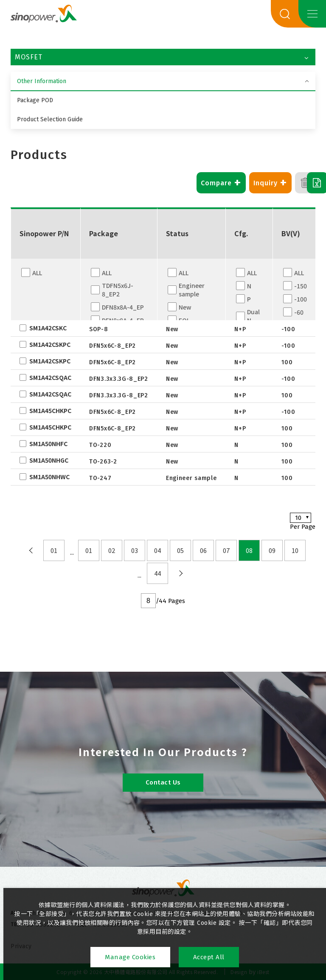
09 (272, 550)
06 (203, 550)
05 (180, 550)
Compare (196, 183)
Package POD (35, 100)
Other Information (42, 81)
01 (54, 550)
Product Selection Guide (50, 119)
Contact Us (163, 782)
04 (157, 550)
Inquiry (245, 183)
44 (157, 573)
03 (135, 550)
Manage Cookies (130, 957)
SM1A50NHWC (49, 477)
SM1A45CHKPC (50, 410)
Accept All (209, 957)
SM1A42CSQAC (50, 377)
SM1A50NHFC (48, 444)
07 (226, 550)
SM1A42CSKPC (50, 344)
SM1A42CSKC (48, 328)
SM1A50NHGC (49, 460)
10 (295, 550)
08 (249, 550)
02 (112, 550)
